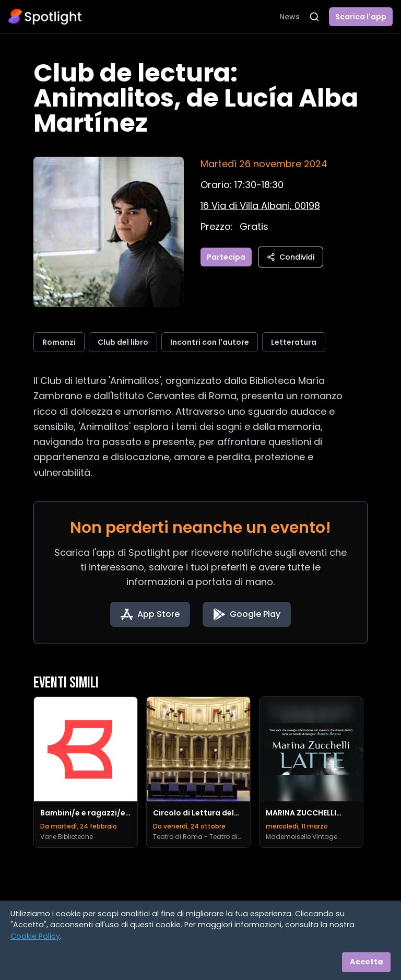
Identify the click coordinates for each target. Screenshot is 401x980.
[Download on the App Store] (150, 614)
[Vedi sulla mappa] (260, 206)
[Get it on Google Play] (247, 614)
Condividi (291, 257)
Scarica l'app (361, 17)
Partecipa (226, 257)
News (290, 17)
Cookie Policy (35, 936)
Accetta (366, 962)
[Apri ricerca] (314, 17)
